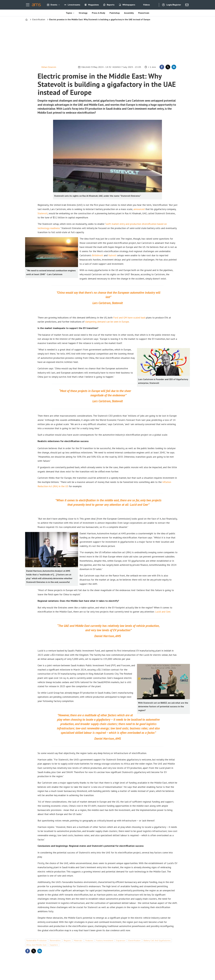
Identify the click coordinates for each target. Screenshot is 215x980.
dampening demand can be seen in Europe (107, 322)
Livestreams (74, 5)
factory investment (105, 940)
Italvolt (112, 255)
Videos (147, 5)
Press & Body (99, 13)
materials (78, 940)
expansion (121, 940)
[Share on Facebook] (162, 67)
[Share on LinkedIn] (174, 67)
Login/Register (174, 5)
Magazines (94, 5)
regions (67, 940)
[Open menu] (28, 5)
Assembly (129, 13)
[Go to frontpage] (36, 5)
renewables (55, 940)
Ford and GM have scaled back (129, 318)
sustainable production (37, 940)
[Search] (155, 5)
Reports (111, 5)
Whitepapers (129, 5)
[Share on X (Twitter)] (168, 67)
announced (139, 209)
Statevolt (43, 213)
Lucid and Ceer (163, 612)
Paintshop (115, 13)
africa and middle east (36, 945)
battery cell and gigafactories (157, 940)
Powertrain (144, 13)
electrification (134, 940)
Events (54, 5)
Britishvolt (98, 255)
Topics (69, 13)
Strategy (83, 13)
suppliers (54, 945)
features (89, 940)
